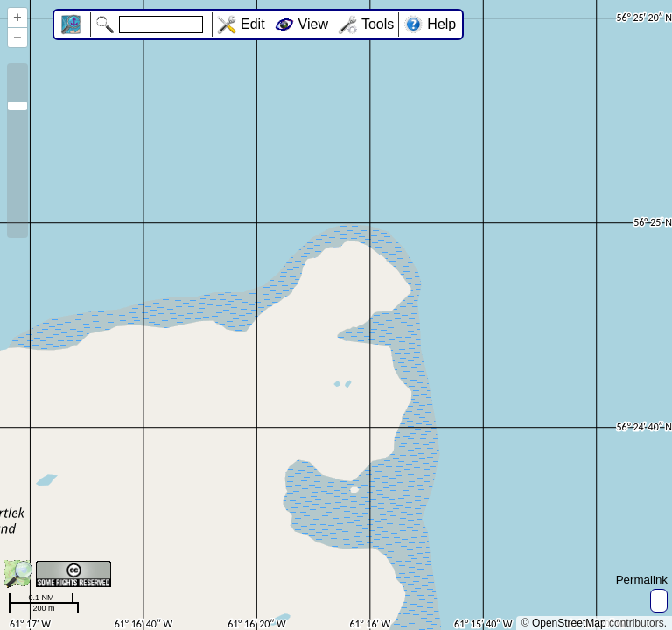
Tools (378, 24)
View (313, 24)
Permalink (642, 580)
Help (441, 24)
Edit (253, 24)
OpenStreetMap (569, 623)
